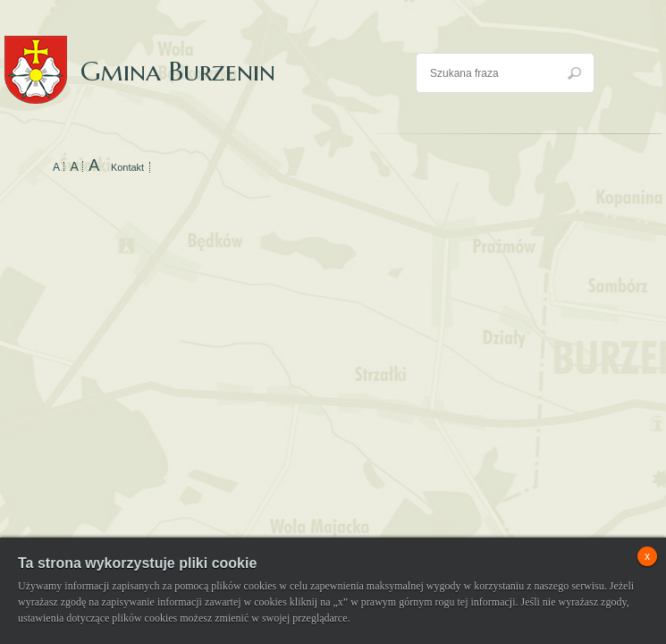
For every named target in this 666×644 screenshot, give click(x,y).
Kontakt (127, 167)
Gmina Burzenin (140, 53)
